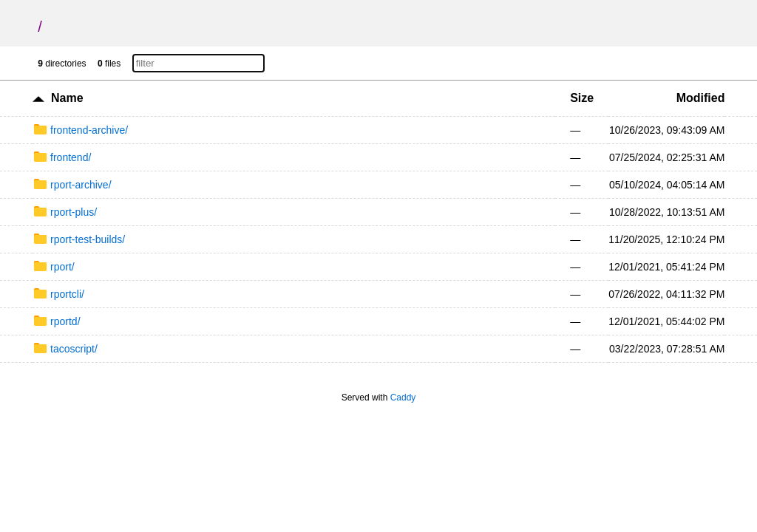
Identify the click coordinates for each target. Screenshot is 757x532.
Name (67, 98)
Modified (701, 98)
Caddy (403, 398)
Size (582, 98)
